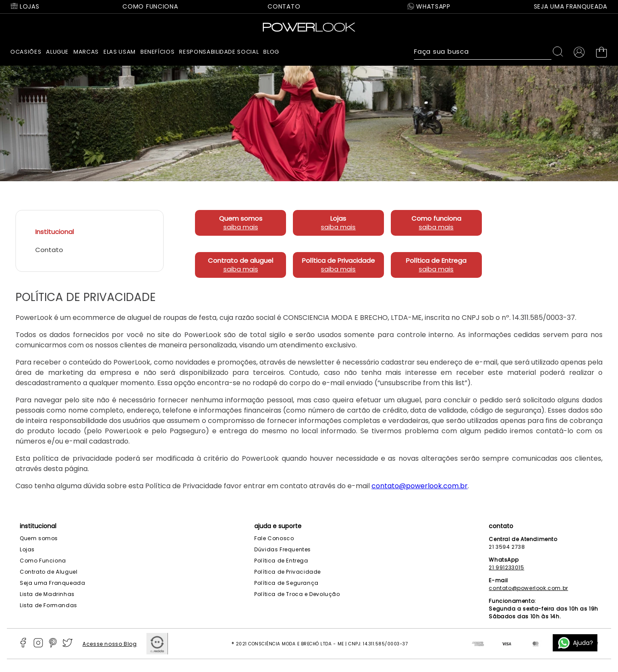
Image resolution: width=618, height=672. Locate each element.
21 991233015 (506, 567)
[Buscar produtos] (560, 52)
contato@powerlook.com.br (420, 498)
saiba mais (241, 240)
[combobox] (491, 52)
